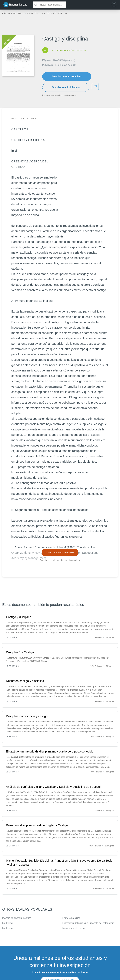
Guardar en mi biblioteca (66, 87)
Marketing (7, 923)
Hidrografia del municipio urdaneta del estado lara (88, 923)
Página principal (13, 13)
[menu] (115, 5)
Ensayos (33, 13)
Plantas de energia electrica (17, 918)
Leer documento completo (67, 76)
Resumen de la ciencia (74, 928)
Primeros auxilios (71, 918)
